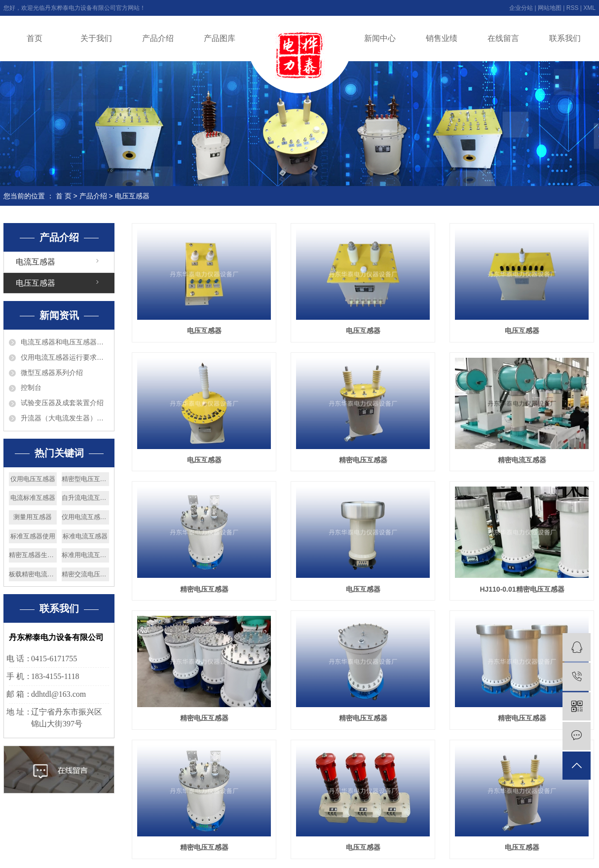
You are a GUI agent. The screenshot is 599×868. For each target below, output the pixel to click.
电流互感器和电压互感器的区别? (65, 342)
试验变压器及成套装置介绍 (62, 403)
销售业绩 (442, 38)
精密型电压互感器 (86, 479)
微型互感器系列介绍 (52, 373)
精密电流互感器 (522, 460)
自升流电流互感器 (86, 498)
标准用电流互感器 (86, 555)
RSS (573, 8)
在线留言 (503, 38)
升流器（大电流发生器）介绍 (65, 418)
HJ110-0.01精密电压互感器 (522, 589)
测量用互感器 (33, 517)
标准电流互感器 (85, 536)
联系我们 (565, 38)
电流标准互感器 (33, 498)
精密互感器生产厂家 (33, 555)
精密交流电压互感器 (86, 574)
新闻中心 (380, 38)
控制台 (31, 387)
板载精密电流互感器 (33, 574)
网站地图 (550, 8)
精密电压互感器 (363, 460)
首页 (35, 38)
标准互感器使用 (33, 536)
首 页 (64, 196)
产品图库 (220, 38)
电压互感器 (132, 196)
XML (589, 8)
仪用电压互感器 (33, 479)
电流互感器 (36, 262)
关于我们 (96, 38)
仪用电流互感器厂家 (86, 517)
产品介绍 (158, 38)
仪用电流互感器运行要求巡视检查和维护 (65, 357)
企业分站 (521, 8)
